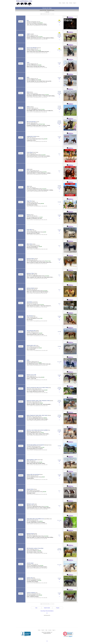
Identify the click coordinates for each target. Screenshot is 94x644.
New (36, 608)
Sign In (75, 3)
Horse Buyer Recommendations (47, 611)
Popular (58, 608)
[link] (68, 634)
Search (64, 3)
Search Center (47, 608)
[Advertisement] (48, 620)
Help (67, 3)
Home (60, 3)
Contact (71, 3)
